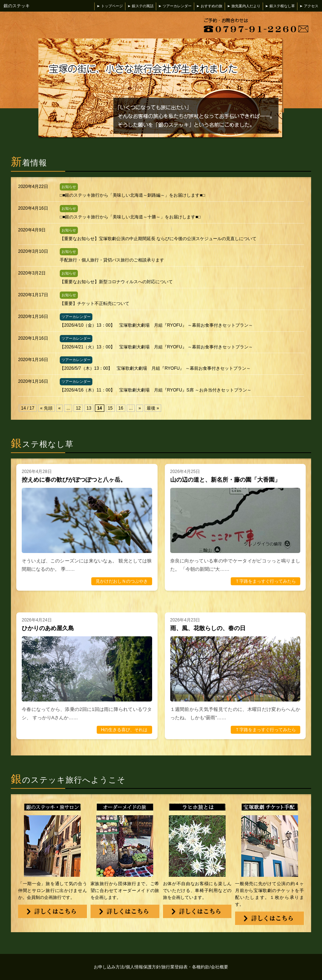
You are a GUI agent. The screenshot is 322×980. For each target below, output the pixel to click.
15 (110, 408)
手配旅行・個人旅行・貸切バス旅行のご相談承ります (112, 260)
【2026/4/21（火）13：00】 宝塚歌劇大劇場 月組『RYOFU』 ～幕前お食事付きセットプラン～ (156, 347)
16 (121, 408)
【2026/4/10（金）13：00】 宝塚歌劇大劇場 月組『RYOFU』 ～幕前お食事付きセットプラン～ (156, 325)
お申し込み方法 (110, 967)
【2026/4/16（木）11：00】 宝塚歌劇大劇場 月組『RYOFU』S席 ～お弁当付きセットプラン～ (156, 390)
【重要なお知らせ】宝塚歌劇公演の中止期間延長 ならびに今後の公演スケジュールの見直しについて (158, 239)
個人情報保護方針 (144, 967)
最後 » (153, 408)
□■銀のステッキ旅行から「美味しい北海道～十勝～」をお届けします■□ (130, 217)
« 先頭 (46, 408)
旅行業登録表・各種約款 (186, 967)
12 (78, 408)
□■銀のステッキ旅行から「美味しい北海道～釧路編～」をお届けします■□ (132, 195)
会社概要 (219, 967)
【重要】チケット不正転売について (95, 303)
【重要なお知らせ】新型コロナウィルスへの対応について (116, 282)
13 (89, 408)
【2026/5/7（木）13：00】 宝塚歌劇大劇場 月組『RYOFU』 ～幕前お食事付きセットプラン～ (155, 368)
